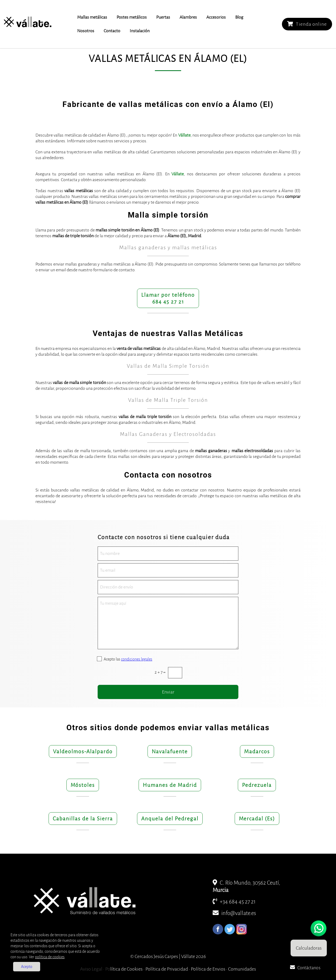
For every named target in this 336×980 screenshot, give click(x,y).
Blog (239, 17)
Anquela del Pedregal (170, 819)
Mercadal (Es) (257, 819)
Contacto (112, 31)
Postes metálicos (132, 17)
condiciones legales (137, 659)
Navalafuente (170, 751)
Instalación (140, 31)
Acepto (27, 967)
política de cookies (50, 957)
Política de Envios (208, 969)
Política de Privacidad (167, 969)
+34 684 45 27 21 (234, 902)
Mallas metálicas (92, 17)
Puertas (163, 17)
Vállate (184, 135)
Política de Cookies (124, 969)
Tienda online (307, 24)
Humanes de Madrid (170, 785)
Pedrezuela (257, 785)
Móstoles (83, 785)
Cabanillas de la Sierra (83, 819)
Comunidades (242, 969)
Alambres (188, 17)
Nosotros (86, 31)
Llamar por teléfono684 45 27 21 (168, 298)
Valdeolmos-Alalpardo (83, 751)
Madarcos (257, 751)
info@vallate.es (234, 913)
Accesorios (216, 17)
